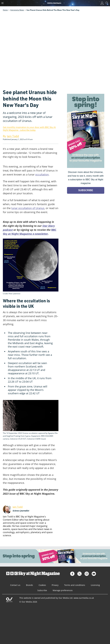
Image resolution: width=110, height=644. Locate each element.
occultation (42, 174)
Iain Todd (18, 507)
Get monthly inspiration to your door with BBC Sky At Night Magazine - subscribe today (29, 129)
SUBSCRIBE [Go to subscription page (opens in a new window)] (86, 190)
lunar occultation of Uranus (28, 208)
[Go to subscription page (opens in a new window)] (86, 167)
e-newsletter (40, 234)
